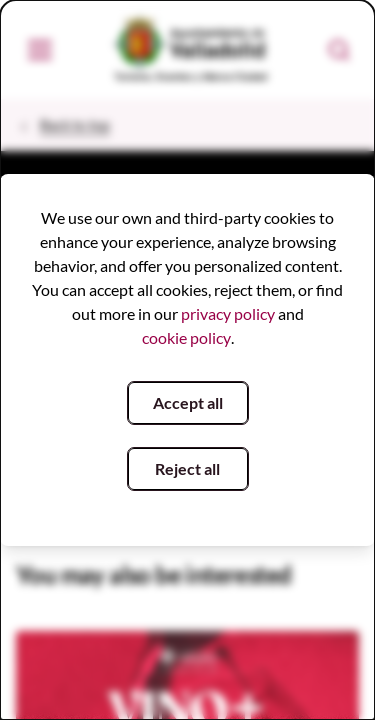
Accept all (188, 402)
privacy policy (228, 313)
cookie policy (186, 337)
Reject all (187, 468)
